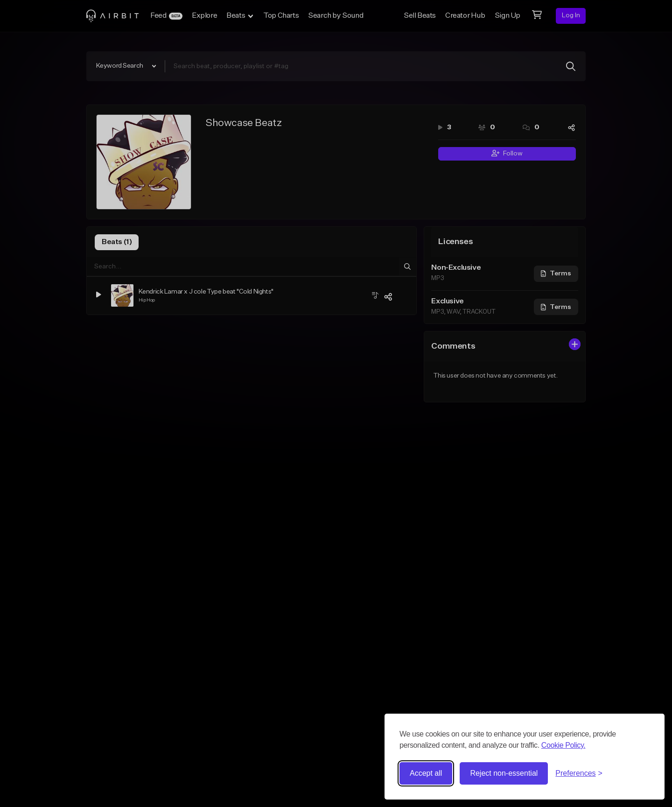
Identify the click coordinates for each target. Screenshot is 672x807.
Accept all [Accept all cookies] (426, 773)
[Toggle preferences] (579, 773)
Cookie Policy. (563, 745)
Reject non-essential (504, 773)
